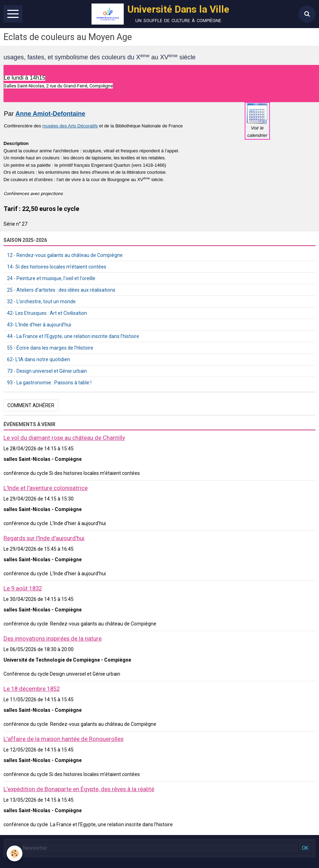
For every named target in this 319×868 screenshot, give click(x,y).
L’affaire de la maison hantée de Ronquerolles (63, 739)
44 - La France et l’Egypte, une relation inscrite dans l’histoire (73, 336)
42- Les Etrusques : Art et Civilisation (47, 313)
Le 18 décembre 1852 (32, 689)
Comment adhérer (31, 405)
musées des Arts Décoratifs (70, 126)
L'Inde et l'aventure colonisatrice (46, 488)
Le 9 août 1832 (23, 588)
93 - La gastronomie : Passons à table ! (49, 383)
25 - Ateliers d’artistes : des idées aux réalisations (61, 290)
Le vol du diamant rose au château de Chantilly (64, 438)
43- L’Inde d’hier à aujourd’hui (39, 325)
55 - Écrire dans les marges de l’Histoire (50, 348)
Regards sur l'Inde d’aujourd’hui (44, 538)
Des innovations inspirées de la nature (53, 638)
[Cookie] (15, 853)
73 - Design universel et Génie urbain (47, 371)
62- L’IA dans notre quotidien (39, 359)
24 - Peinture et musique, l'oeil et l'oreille (51, 278)
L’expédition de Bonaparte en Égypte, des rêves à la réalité (79, 789)
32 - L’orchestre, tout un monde (41, 302)
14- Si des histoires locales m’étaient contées (57, 267)
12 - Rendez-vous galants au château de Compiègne (65, 255)
